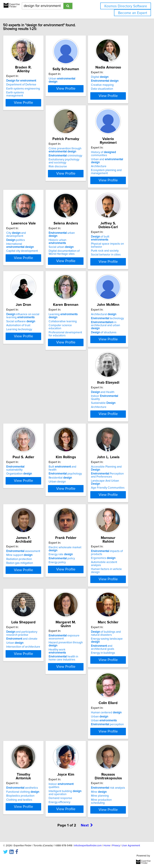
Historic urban (26, 266)
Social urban (29, 271)
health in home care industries (74, 630)
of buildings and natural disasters (116, 609)
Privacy (116, 846)
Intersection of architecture (34, 622)
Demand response (113, 709)
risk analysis (34, 782)
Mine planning (26, 790)
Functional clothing (76, 699)
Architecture (67, 184)
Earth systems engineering (34, 89)
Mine (25, 786)
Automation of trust (114, 268)
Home (107, 846)
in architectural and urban (74, 356)
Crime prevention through (33, 171)
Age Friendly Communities (118, 453)
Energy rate (71, 527)
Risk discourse (26, 188)
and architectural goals (113, 623)
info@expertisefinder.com (88, 846)
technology (76, 349)
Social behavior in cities (74, 275)
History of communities (72, 171)
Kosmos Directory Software (126, 6)
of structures (72, 363)
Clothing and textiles (72, 707)
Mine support (30, 524)
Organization (30, 439)
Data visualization (112, 93)
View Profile (34, 112)
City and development (111, 171)
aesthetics (75, 695)
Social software (116, 264)
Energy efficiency (112, 713)
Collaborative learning (31, 352)
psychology (76, 439)
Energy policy (68, 535)
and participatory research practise (32, 609)
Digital (110, 81)
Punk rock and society (73, 271)
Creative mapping (113, 89)
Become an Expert (133, 13)
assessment (34, 520)
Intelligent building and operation (118, 703)
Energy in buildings (114, 628)
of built (68, 259)
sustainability (26, 434)
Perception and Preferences (118, 441)
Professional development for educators (33, 364)
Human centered (32, 695)
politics (111, 177)
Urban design (68, 447)
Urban (25, 618)
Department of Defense (32, 85)
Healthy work (68, 623)
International (115, 182)
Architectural (72, 345)
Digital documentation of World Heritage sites (32, 277)
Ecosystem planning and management (74, 189)
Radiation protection (30, 528)
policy (72, 531)
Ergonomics (114, 527)
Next (87, 829)
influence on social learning (118, 259)
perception (33, 707)
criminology (34, 177)
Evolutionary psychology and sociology (32, 182)
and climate (32, 614)
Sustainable (114, 356)
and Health (113, 345)
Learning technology (114, 272)
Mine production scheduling (27, 796)
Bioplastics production (73, 703)
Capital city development (117, 188)
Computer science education (28, 357)
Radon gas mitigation (30, 532)
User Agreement (131, 846)
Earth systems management (26, 94)
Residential (71, 443)
